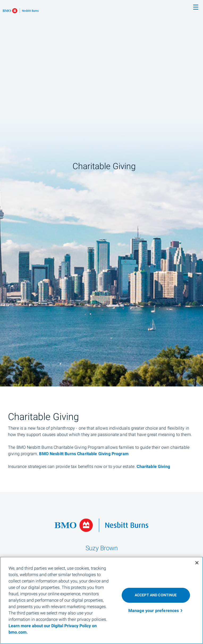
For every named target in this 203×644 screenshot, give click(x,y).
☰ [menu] (196, 7)
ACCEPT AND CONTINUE (156, 595)
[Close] (197, 563)
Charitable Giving (153, 467)
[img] (101, 193)
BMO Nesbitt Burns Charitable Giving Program (84, 454)
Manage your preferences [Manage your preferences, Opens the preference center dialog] (154, 611)
